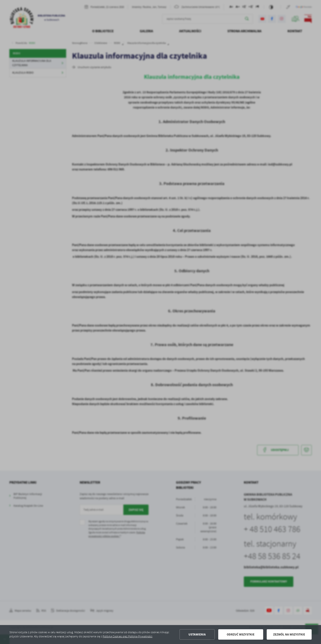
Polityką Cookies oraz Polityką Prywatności (127, 636)
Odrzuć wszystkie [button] (241, 634)
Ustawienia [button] (197, 634)
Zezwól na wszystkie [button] (289, 634)
